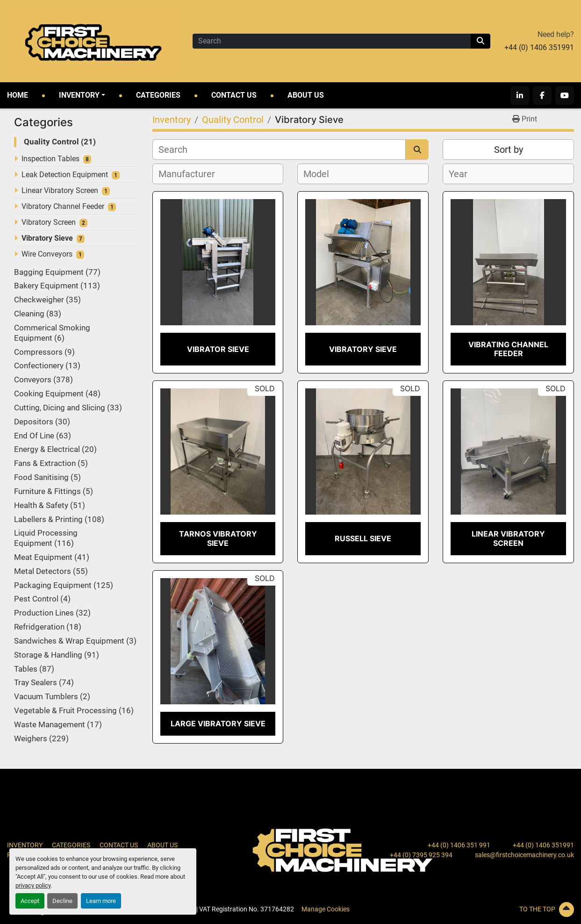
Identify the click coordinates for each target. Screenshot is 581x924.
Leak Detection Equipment (65, 175)
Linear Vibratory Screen (60, 190)
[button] (82, 95)
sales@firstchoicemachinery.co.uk (524, 855)
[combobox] (218, 174)
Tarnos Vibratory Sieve (218, 538)
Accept (30, 901)
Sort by (509, 150)
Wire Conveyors (47, 254)
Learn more (101, 901)
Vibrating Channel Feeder (508, 349)
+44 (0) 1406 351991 (539, 47)
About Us (306, 95)
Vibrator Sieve (218, 349)
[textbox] (192, 174)
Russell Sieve (363, 538)
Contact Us (234, 95)
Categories (158, 95)
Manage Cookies (326, 909)
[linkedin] (520, 95)
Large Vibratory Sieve (218, 723)
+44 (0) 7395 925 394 (421, 855)
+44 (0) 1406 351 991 (459, 845)
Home (18, 95)
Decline (62, 901)
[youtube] (565, 95)
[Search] (332, 41)
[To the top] (484, 910)
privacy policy (33, 885)
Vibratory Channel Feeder (63, 206)
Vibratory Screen (49, 222)
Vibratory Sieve (47, 238)
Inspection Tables (50, 159)
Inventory (79, 95)
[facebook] (542, 95)
